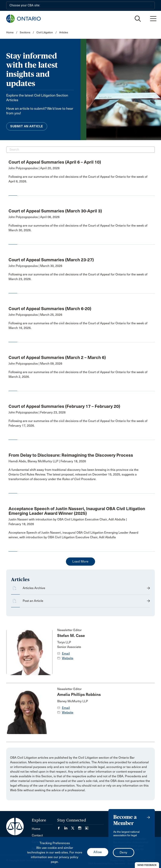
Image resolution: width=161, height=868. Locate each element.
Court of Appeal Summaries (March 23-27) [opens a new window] (51, 260)
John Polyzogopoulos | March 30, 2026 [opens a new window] (35, 266)
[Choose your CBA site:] (80, 5)
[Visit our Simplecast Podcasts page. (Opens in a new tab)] (87, 827)
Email (66, 654)
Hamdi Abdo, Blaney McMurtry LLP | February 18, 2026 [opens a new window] (47, 461)
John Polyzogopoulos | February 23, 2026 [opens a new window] (37, 412)
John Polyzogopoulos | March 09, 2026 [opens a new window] (35, 364)
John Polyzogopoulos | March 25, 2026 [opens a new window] (35, 315)
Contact (37, 835)
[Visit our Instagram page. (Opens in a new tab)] (82, 827)
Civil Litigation (45, 32)
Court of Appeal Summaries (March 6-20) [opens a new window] (50, 309)
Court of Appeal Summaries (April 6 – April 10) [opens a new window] (55, 162)
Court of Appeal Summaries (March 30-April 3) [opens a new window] (55, 211)
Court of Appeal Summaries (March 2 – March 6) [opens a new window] (57, 357)
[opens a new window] (79, 179)
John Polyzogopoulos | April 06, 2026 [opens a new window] (34, 217)
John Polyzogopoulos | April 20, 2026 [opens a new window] (34, 168)
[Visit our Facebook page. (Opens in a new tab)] (61, 827)
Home (10, 32)
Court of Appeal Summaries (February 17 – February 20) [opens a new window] (64, 406)
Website (68, 658)
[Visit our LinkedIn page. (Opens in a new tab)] (68, 827)
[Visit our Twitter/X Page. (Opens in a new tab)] (75, 827)
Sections (25, 32)
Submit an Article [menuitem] (27, 126)
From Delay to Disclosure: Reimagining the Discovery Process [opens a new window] (71, 455)
